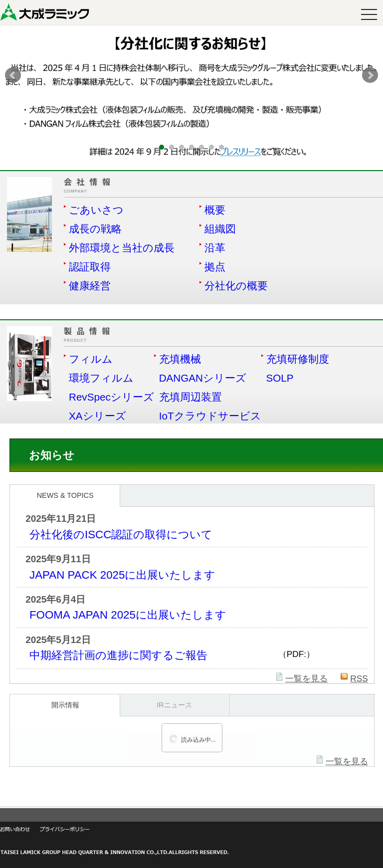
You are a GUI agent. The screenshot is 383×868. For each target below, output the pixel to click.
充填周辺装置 (191, 397)
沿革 (215, 248)
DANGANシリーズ (203, 378)
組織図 (220, 229)
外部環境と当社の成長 (122, 248)
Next (370, 75)
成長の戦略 (95, 229)
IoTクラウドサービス (210, 416)
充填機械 (180, 359)
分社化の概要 (236, 286)
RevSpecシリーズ (111, 397)
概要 (215, 210)
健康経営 (90, 286)
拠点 (215, 267)
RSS (359, 678)
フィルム (91, 359)
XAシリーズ (97, 416)
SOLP (280, 378)
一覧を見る (306, 678)
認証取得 (90, 267)
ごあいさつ (96, 210)
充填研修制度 (298, 359)
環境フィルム (101, 378)
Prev (13, 75)
